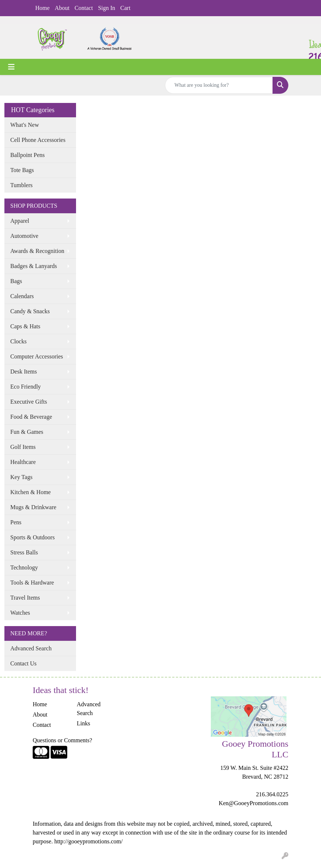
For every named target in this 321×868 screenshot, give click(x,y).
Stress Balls (24, 552)
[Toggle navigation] (11, 67)
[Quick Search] (219, 85)
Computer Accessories (37, 356)
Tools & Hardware (32, 583)
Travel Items (25, 598)
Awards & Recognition (37, 251)
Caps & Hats (25, 326)
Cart (126, 8)
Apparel (20, 221)
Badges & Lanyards (34, 266)
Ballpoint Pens (28, 155)
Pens (16, 522)
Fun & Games (27, 432)
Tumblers (21, 185)
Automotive (24, 236)
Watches (20, 613)
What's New (25, 125)
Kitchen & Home (30, 492)
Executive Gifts (29, 402)
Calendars (22, 296)
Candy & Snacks (30, 311)
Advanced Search (31, 648)
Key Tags (21, 477)
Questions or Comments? (62, 740)
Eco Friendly (26, 387)
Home (42, 8)
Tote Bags (22, 170)
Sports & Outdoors (33, 537)
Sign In (107, 8)
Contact (84, 8)
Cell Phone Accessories (38, 140)
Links (83, 723)
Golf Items (23, 447)
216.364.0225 (272, 794)
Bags (16, 281)
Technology (24, 567)
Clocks (18, 341)
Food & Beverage (31, 417)
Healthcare (23, 462)
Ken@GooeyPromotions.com (254, 803)
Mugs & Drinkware (33, 507)
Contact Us (24, 663)
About (62, 8)
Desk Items (24, 372)
